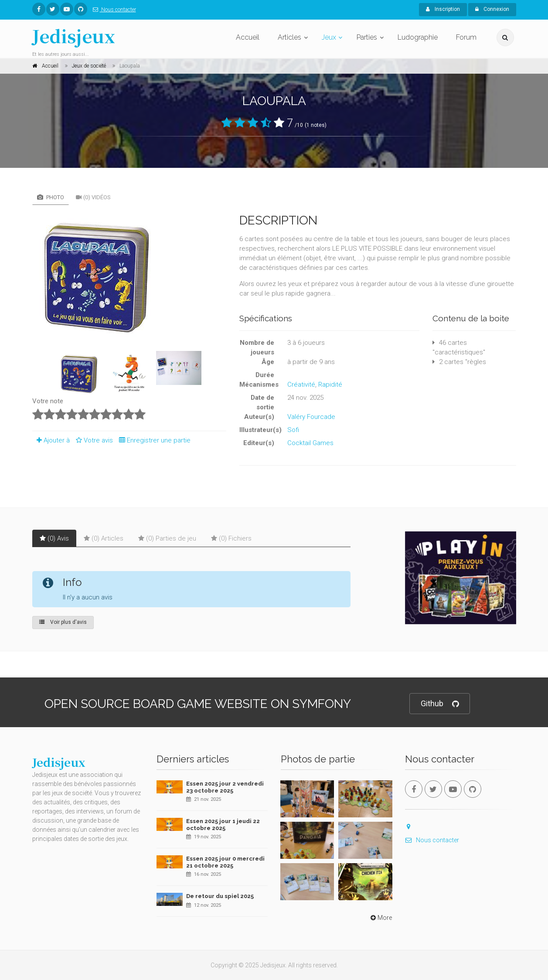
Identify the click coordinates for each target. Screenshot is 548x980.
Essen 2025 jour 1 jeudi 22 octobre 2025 (223, 825)
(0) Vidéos (93, 197)
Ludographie (418, 37)
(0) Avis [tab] (54, 538)
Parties (367, 37)
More (380, 918)
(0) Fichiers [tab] (231, 538)
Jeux (329, 37)
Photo (51, 197)
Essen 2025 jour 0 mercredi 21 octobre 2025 (225, 862)
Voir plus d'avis (63, 622)
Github (440, 704)
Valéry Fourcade (311, 417)
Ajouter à (51, 440)
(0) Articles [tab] (104, 538)
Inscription (443, 9)
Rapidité (330, 385)
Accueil (248, 37)
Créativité (301, 385)
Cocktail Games (310, 443)
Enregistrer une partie (153, 440)
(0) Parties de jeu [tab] (167, 538)
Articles (289, 37)
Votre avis (93, 440)
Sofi (293, 430)
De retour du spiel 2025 (220, 896)
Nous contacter (113, 10)
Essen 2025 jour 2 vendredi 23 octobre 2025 (225, 787)
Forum (466, 37)
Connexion (492, 9)
